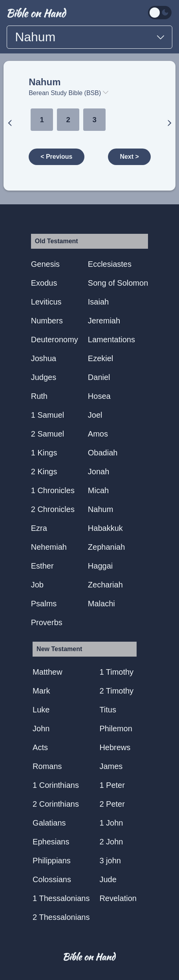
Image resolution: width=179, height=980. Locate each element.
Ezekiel (100, 358)
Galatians (49, 823)
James (111, 766)
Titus (108, 710)
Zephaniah (107, 547)
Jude (108, 879)
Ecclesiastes (110, 264)
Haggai (100, 566)
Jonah (99, 472)
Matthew (47, 672)
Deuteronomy (55, 340)
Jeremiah (104, 321)
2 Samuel (48, 434)
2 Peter (112, 804)
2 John (111, 842)
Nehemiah (49, 547)
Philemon (116, 729)
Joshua (44, 358)
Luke (41, 710)
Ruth (39, 396)
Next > (129, 157)
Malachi (101, 604)
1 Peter (112, 785)
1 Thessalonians (61, 898)
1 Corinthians (56, 785)
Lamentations (111, 340)
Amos (98, 434)
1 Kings (44, 453)
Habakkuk (105, 528)
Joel (95, 415)
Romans (47, 766)
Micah (98, 490)
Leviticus (46, 302)
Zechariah (105, 585)
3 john (110, 861)
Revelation (118, 898)
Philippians (52, 861)
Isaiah (98, 302)
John (41, 729)
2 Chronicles (53, 509)
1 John (111, 823)
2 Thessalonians (61, 917)
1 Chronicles (53, 490)
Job (37, 585)
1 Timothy (116, 672)
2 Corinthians (56, 804)
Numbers (47, 321)
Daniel (99, 377)
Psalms (44, 604)
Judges (44, 377)
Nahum (45, 82)
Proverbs (47, 622)
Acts (40, 747)
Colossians (52, 879)
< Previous (56, 157)
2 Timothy (116, 691)
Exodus (44, 283)
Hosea (99, 396)
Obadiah (103, 453)
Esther (42, 566)
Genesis (45, 264)
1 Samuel (48, 415)
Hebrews (115, 747)
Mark (41, 691)
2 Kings (44, 472)
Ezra (39, 528)
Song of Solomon (118, 283)
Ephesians (51, 842)
